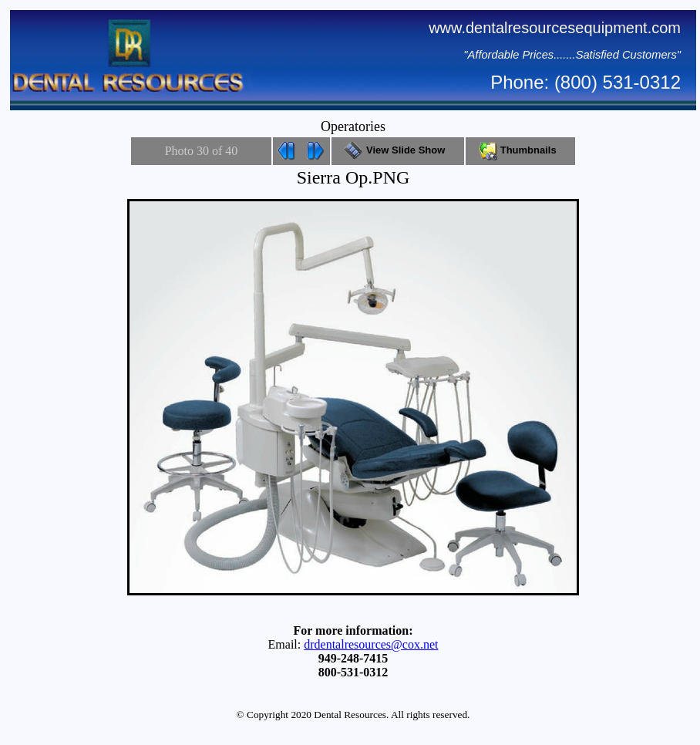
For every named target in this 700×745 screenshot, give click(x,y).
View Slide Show (397, 150)
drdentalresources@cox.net (371, 644)
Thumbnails (520, 150)
